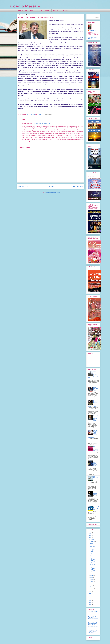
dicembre (92, 539)
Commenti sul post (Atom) (54, 192)
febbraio (92, 587)
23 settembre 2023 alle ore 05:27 (42, 124)
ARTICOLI (48, 10)
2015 (90, 605)
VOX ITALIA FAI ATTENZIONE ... (96, 508)
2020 (90, 595)
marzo (92, 585)
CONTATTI (32, 10)
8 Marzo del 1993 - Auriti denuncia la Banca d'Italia (96, 418)
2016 (90, 603)
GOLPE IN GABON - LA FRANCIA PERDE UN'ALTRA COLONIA (93, 569)
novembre (93, 541)
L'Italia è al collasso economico (96, 493)
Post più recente (24, 186)
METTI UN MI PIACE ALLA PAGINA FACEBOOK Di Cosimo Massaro (93, 618)
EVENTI (14, 10)
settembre (93, 545)
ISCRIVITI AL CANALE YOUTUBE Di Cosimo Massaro (93, 613)
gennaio (92, 589)
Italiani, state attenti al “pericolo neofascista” (96, 449)
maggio (92, 581)
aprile (92, 583)
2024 (90, 536)
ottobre (92, 543)
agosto (92, 575)
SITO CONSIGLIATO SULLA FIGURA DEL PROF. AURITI (92, 632)
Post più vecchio (78, 186)
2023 (90, 538)
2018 (90, 599)
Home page (51, 186)
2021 (90, 593)
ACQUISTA (56, 10)
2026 (90, 532)
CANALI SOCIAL (65, 10)
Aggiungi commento (25, 147)
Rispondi (24, 143)
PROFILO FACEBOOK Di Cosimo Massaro (93, 627)
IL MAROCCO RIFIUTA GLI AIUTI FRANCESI (93, 559)
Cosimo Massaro (25, 6)
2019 (90, 597)
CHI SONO (40, 10)
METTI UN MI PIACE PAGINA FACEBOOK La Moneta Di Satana (93, 623)
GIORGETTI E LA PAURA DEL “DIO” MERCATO (93, 550)
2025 (90, 534)
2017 (90, 601)
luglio (92, 577)
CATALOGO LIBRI (23, 10)
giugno (92, 579)
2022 (90, 591)
